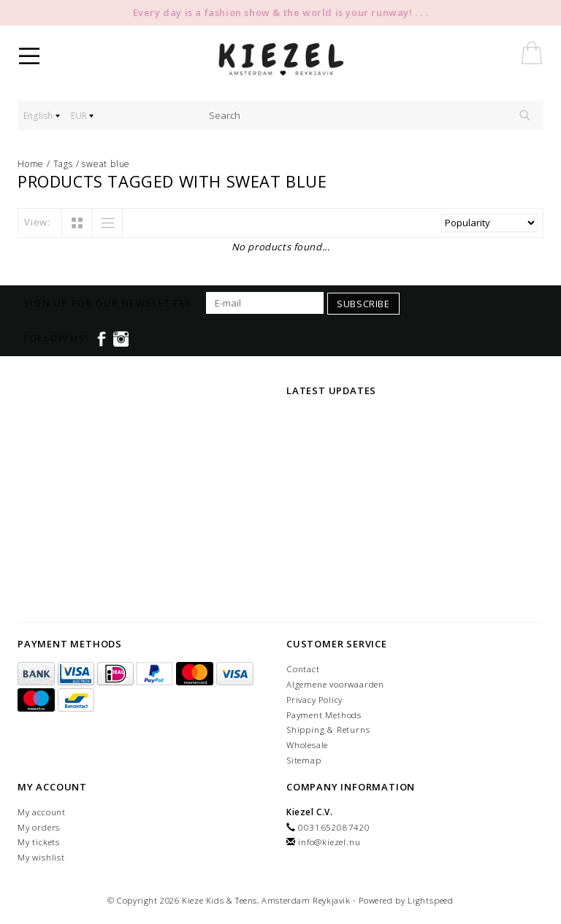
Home (31, 164)
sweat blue (106, 164)
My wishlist (41, 857)
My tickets (39, 842)
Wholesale (307, 745)
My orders (39, 827)
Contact (303, 669)
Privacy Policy (314, 700)
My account (42, 812)
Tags (63, 164)
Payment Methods (324, 715)
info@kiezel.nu (329, 842)
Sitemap (304, 760)
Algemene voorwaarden (335, 684)
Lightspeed (431, 900)
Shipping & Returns (328, 729)
